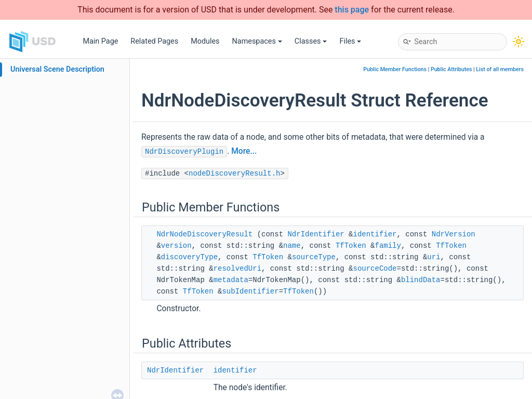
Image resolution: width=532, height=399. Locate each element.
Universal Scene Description (57, 69)
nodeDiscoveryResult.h (234, 174)
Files (350, 41)
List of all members (500, 69)
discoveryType (189, 257)
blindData (421, 280)
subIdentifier (250, 291)
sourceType (314, 257)
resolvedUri (237, 269)
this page (352, 10)
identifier (375, 234)
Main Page (100, 41)
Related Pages (154, 41)
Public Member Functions (395, 69)
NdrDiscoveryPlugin (184, 152)
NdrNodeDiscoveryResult (204, 234)
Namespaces (257, 41)
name (292, 246)
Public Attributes (451, 69)
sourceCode (375, 269)
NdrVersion (454, 234)
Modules (205, 41)
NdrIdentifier (316, 234)
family (388, 246)
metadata (231, 280)
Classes (311, 41)
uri (434, 257)
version (176, 246)
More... (244, 151)
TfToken (351, 246)
